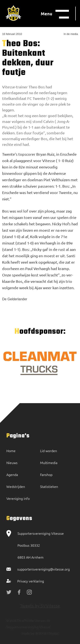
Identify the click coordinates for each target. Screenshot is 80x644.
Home (11, 451)
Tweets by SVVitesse (40, 606)
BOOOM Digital (47, 633)
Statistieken (49, 486)
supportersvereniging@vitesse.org (44, 569)
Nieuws (12, 463)
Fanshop (46, 474)
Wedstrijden (16, 486)
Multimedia (49, 463)
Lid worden (49, 451)
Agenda (12, 474)
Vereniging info (18, 498)
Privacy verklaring (31, 581)
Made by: (28, 633)
